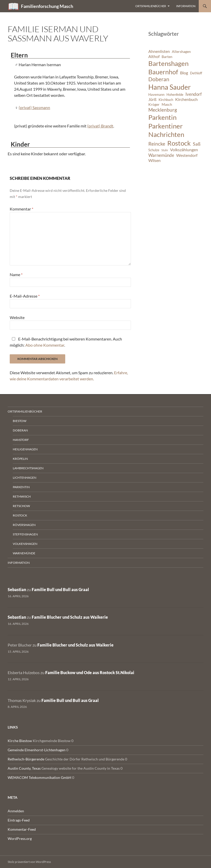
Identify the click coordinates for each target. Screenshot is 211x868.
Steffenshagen (25, 534)
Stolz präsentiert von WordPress (29, 862)
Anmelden (16, 811)
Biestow (20, 421)
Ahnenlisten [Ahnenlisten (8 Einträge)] (159, 51)
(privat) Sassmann (34, 107)
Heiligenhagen (25, 449)
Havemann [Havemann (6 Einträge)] (156, 95)
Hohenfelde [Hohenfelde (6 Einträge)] (175, 95)
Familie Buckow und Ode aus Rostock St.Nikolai (90, 672)
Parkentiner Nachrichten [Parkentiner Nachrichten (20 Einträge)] (166, 130)
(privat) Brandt (100, 126)
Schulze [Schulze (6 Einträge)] (154, 150)
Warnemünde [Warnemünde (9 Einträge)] (161, 155)
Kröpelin (20, 459)
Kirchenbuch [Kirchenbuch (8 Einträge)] (186, 99)
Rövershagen (24, 525)
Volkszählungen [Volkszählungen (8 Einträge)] (184, 150)
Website (17, 317)
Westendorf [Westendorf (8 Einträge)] (187, 155)
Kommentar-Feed (22, 829)
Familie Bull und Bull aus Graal (60, 589)
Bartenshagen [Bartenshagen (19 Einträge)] (168, 63)
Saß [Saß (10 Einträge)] (197, 144)
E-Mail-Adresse (25, 296)
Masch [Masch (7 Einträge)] (167, 104)
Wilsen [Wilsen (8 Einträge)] (154, 160)
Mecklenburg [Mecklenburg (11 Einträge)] (163, 110)
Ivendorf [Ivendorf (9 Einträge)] (194, 94)
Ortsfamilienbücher (151, 6)
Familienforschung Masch (47, 6)
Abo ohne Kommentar (45, 345)
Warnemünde (24, 553)
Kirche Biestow (20, 741)
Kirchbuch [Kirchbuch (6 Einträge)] (166, 100)
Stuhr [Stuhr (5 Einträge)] (165, 150)
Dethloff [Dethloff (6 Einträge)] (196, 73)
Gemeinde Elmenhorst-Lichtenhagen (37, 750)
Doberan (20, 430)
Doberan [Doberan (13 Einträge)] (159, 79)
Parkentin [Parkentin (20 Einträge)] (162, 117)
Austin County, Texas (24, 768)
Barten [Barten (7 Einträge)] (167, 57)
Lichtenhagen (25, 478)
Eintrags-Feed (19, 820)
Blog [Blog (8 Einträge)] (184, 73)
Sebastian (17, 589)
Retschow (21, 506)
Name (16, 274)
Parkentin (21, 487)
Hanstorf (21, 440)
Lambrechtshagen (28, 468)
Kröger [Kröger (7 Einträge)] (154, 104)
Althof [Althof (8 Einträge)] (154, 56)
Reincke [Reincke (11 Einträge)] (157, 144)
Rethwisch (22, 496)
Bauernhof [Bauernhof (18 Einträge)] (163, 72)
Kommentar (21, 209)
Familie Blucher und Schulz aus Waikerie (70, 617)
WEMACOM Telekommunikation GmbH (40, 777)
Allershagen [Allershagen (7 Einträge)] (181, 51)
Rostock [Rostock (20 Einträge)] (179, 143)
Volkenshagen (25, 544)
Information (186, 6)
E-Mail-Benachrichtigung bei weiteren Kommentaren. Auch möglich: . (66, 342)
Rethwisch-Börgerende (26, 759)
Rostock (20, 515)
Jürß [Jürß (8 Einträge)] (152, 99)
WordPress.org (20, 838)
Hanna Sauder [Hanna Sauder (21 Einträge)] (170, 87)
